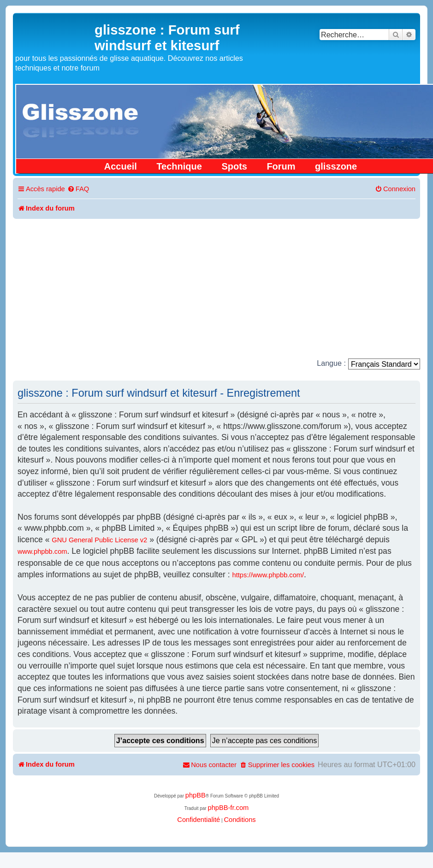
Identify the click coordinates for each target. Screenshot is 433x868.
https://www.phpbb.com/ (268, 575)
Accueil (121, 166)
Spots (234, 166)
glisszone (336, 166)
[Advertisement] (217, 288)
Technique (179, 166)
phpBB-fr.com (228, 808)
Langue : (331, 363)
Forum (281, 166)
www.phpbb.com (42, 551)
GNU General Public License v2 (99, 540)
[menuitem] (78, 189)
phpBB (196, 795)
